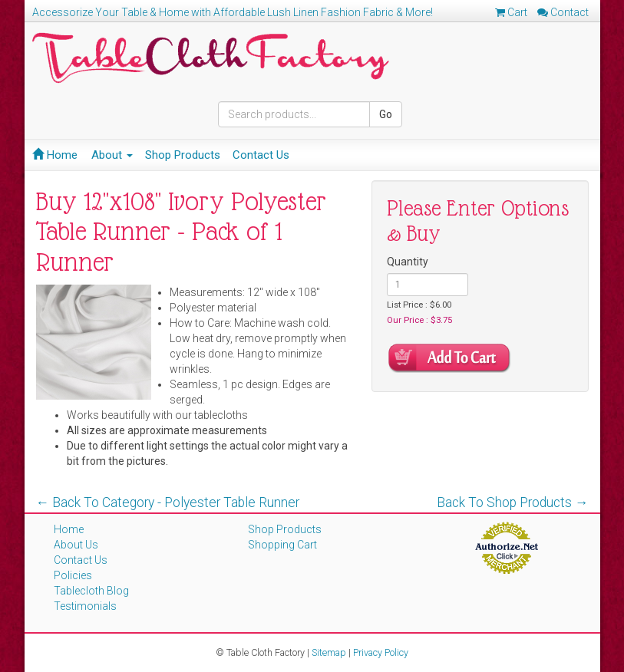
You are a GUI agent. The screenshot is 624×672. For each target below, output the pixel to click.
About (112, 155)
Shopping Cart (282, 545)
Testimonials (85, 606)
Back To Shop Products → (513, 502)
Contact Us (261, 155)
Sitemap (329, 652)
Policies (73, 575)
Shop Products (183, 155)
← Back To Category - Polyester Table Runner (168, 502)
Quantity (408, 262)
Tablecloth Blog (91, 591)
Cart (511, 12)
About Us (76, 545)
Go (386, 114)
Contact (563, 12)
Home (55, 155)
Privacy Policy (381, 652)
